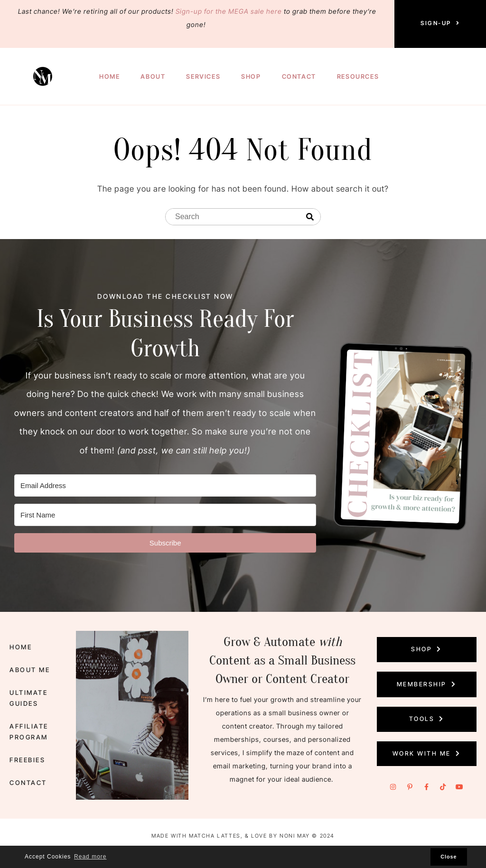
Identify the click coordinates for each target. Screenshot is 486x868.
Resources (358, 76)
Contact (299, 76)
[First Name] (165, 515)
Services (203, 76)
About (153, 76)
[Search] (310, 217)
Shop (251, 76)
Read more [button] (90, 857)
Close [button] (449, 857)
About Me (28, 675)
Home (109, 76)
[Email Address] (165, 485)
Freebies (27, 756)
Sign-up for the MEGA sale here (229, 11)
